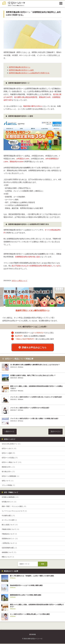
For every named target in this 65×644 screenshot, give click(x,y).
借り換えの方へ (8, 472)
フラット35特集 (8, 486)
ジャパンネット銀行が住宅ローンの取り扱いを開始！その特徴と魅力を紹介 (34, 419)
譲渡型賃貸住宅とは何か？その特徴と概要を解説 (26, 595)
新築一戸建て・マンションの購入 (14, 507)
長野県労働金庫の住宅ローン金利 (21, 70)
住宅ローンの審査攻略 (10, 477)
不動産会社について (9, 534)
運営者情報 (32, 635)
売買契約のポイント (10, 539)
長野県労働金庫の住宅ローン (20, 67)
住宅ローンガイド (9, 449)
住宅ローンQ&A (8, 454)
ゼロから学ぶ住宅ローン (11, 444)
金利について (8, 481)
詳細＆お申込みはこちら (34, 347)
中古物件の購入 (8, 516)
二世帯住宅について (9, 544)
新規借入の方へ (8, 467)
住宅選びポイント (9, 502)
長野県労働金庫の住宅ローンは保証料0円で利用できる (29, 73)
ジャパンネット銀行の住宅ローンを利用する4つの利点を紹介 (30, 408)
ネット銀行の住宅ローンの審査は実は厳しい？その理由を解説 (30, 615)
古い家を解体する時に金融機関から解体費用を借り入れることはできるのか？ (35, 365)
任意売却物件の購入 (9, 548)
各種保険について (9, 553)
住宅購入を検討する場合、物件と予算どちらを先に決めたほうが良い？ (33, 376)
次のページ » (56, 432)
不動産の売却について (10, 530)
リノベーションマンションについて (14, 511)
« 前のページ (9, 432)
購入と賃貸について (10, 525)
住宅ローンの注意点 (10, 458)
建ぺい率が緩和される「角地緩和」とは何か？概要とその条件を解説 (32, 576)
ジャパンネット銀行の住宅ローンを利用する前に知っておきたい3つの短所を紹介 (36, 397)
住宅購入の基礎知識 (10, 498)
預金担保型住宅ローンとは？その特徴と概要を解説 (26, 586)
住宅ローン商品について (19, 281)
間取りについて (8, 557)
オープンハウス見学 (9, 521)
